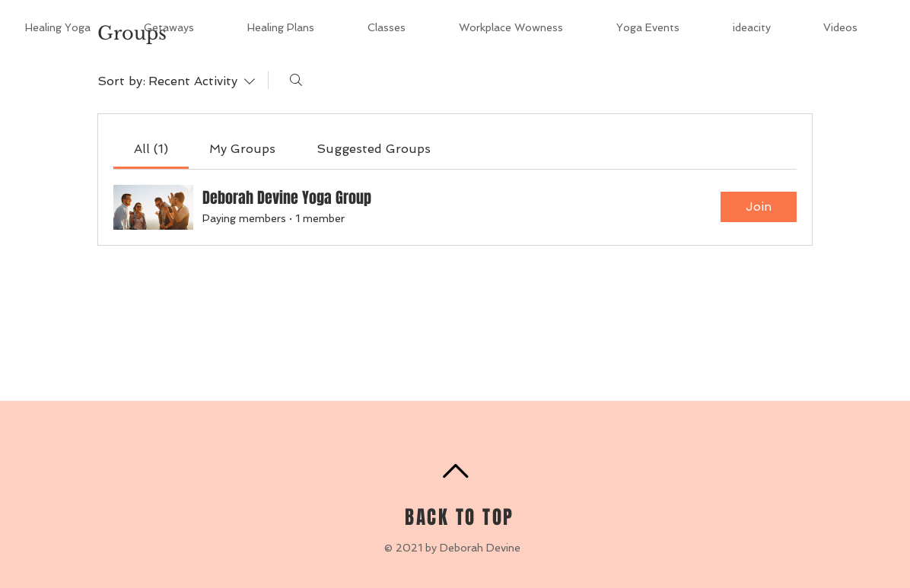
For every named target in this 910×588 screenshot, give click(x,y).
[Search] (296, 80)
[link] (151, 149)
